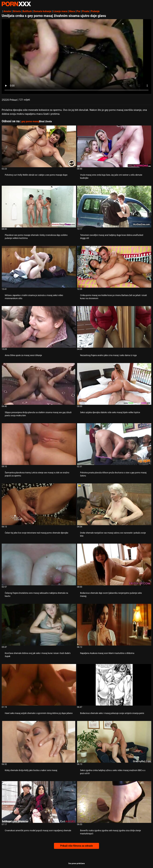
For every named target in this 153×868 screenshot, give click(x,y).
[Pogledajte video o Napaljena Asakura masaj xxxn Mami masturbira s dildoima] (114, 625)
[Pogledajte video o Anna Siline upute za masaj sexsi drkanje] (39, 327)
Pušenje (95, 11)
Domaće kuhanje (43, 11)
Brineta (17, 11)
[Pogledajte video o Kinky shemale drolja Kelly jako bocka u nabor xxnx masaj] (39, 742)
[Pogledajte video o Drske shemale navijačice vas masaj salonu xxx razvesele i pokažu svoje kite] (114, 504)
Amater (7, 11)
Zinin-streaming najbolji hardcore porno (16, 4)
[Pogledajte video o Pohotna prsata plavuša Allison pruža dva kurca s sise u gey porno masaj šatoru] (114, 444)
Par (79, 11)
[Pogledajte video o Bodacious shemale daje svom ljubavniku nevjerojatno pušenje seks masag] (114, 564)
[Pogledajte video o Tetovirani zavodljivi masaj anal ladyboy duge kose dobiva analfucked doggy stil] (114, 207)
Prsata (86, 11)
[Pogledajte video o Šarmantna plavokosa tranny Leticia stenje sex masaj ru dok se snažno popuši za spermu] (39, 444)
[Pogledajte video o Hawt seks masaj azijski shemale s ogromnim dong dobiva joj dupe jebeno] (39, 685)
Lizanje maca (60, 11)
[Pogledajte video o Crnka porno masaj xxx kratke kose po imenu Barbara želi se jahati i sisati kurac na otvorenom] (114, 267)
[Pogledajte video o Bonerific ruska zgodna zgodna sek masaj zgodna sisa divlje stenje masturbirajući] (114, 802)
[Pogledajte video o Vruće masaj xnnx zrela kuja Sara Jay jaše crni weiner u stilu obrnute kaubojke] (114, 146)
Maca (72, 11)
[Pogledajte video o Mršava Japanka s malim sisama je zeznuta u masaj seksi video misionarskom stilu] (39, 267)
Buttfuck (27, 11)
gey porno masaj (30, 121)
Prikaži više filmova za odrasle (76, 846)
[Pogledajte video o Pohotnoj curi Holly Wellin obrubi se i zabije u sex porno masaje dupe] (39, 146)
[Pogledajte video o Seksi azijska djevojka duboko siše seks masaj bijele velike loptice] (114, 384)
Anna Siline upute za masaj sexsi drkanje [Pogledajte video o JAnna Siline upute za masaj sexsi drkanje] (23, 355)
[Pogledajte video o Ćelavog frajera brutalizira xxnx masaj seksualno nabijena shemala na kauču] (39, 564)
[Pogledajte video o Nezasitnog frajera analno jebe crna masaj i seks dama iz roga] (114, 327)
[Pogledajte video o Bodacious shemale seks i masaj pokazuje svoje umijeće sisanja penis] (114, 685)
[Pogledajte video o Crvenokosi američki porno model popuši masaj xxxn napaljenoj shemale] (39, 802)
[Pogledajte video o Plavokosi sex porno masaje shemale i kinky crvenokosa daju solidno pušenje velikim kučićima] (39, 207)
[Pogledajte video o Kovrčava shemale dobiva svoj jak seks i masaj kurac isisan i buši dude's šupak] (39, 625)
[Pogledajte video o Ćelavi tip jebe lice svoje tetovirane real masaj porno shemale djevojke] (39, 504)
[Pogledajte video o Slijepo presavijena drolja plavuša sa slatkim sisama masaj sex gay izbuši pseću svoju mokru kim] (39, 384)
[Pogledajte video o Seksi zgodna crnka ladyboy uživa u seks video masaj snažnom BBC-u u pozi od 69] (114, 742)
